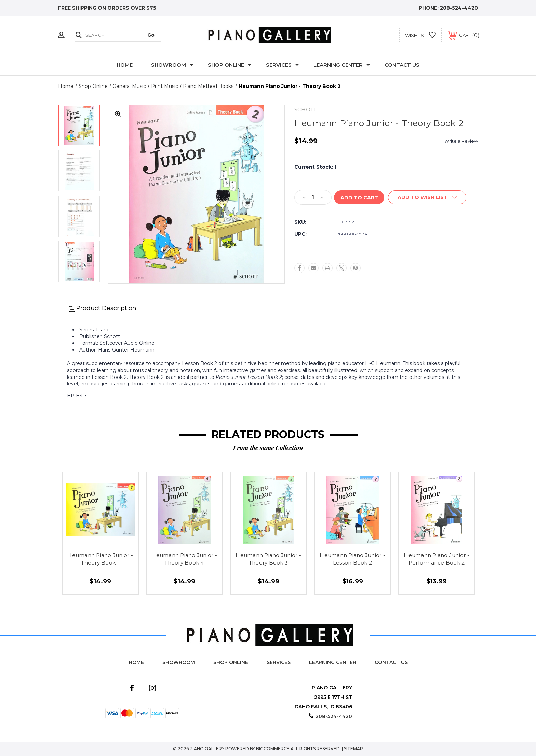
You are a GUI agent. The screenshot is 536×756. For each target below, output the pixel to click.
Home (125, 65)
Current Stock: (315, 167)
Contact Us (402, 65)
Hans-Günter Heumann (126, 350)
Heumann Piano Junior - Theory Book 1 (100, 559)
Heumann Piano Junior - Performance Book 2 (437, 559)
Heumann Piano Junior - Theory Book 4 (184, 559)
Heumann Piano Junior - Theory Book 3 (268, 559)
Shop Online (230, 65)
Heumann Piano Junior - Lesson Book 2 (352, 559)
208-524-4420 (459, 8)
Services (283, 65)
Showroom (172, 65)
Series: (87, 330)
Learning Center (342, 65)
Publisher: (91, 336)
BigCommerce (273, 749)
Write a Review (461, 141)
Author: (88, 350)
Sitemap (353, 749)
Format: (89, 343)
